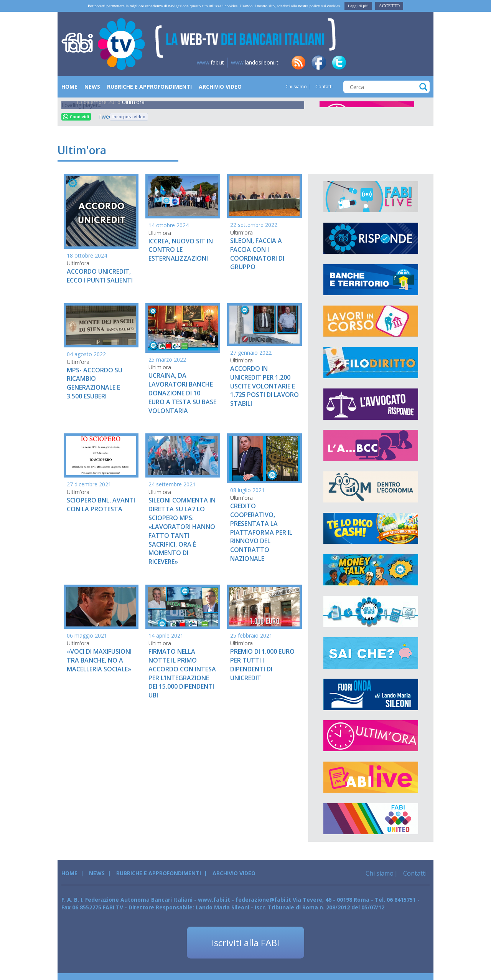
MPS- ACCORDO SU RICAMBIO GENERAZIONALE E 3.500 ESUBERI (95, 383)
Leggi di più (358, 6)
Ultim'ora (133, 102)
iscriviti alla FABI (245, 943)
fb (319, 63)
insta (400, 63)
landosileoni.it (255, 62)
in (359, 63)
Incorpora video (129, 117)
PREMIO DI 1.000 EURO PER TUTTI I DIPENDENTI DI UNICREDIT (262, 665)
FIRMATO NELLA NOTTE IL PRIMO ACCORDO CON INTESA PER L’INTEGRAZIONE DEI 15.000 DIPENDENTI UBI (182, 673)
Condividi (76, 117)
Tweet (102, 117)
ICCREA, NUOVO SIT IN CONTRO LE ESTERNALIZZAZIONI (181, 250)
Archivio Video (220, 87)
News (92, 87)
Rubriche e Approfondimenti (149, 87)
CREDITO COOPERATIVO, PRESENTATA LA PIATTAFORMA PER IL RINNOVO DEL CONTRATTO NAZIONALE (261, 532)
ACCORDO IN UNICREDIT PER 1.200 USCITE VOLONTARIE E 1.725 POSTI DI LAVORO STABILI (264, 386)
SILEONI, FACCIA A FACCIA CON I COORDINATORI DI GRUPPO (257, 254)
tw (339, 63)
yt (420, 63)
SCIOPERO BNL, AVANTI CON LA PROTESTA (101, 505)
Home (69, 87)
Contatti (323, 87)
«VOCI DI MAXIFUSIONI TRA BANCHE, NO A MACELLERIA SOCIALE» (99, 660)
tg (380, 63)
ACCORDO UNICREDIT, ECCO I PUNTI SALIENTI (100, 276)
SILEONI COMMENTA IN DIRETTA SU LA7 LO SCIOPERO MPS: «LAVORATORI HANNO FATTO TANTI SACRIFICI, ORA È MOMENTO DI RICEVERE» (182, 531)
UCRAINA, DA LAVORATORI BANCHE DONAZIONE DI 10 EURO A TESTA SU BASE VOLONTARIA (182, 393)
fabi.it (210, 62)
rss (298, 63)
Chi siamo (296, 87)
